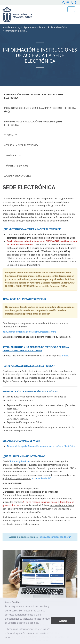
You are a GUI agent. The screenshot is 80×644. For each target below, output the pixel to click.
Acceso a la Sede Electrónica (21, 145)
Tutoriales (11, 135)
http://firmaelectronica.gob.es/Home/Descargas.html (29, 332)
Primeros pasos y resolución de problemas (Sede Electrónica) (33, 123)
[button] (28, 634)
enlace (65, 356)
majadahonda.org (11, 27)
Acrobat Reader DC (42, 478)
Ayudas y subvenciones (18, 176)
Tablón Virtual (13, 155)
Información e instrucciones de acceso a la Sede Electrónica (34, 96)
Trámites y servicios (16, 166)
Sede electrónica (59, 27)
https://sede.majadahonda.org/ (55, 537)
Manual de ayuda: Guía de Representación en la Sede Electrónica (42, 446)
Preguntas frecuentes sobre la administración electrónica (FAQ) (40, 110)
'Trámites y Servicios (20, 461)
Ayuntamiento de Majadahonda (40, 27)
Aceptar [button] (63, 621)
